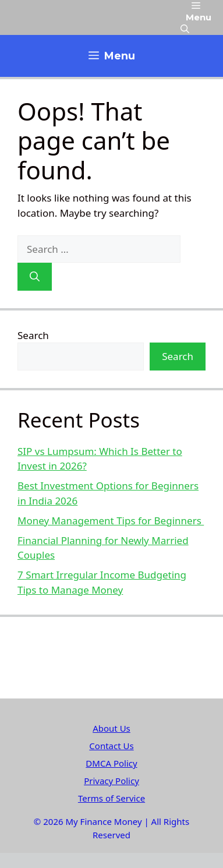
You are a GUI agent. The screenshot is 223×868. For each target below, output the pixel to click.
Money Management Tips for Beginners (111, 521)
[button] (185, 29)
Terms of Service (111, 798)
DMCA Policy (111, 763)
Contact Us (111, 746)
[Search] (35, 277)
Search (33, 335)
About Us (111, 728)
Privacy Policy (111, 781)
